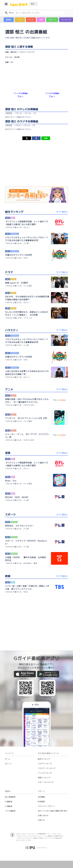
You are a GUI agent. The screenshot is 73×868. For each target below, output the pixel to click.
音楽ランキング (44, 778)
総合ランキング (44, 759)
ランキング (66, 20)
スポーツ (52, 20)
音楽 (41, 20)
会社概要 (41, 797)
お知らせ (41, 820)
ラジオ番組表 (10, 811)
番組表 (9, 20)
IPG (12, 62)
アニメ (31, 20)
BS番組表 (9, 802)
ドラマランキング (45, 764)
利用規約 (41, 802)
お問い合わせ (43, 815)
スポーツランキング (46, 782)
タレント (8, 764)
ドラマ (20, 20)
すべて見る (62, 212)
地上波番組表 (10, 797)
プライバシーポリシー (47, 806)
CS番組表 (9, 806)
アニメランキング (45, 773)
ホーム (8, 759)
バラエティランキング (47, 768)
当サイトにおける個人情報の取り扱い (53, 811)
